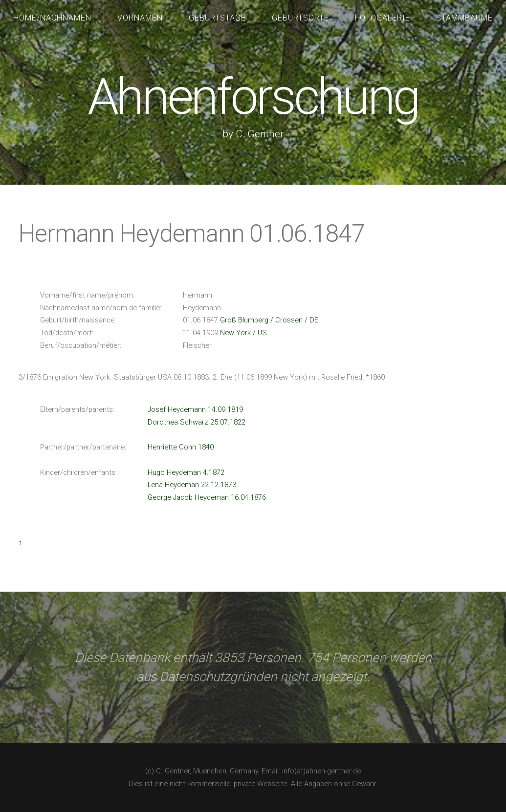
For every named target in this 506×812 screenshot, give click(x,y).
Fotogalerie (383, 18)
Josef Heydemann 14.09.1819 (195, 409)
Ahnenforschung (253, 97)
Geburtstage (217, 18)
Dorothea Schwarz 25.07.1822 (197, 422)
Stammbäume (464, 18)
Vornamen (140, 18)
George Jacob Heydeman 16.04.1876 (207, 497)
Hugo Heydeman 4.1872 (186, 472)
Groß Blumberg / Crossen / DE (269, 320)
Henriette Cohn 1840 (181, 447)
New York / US (243, 333)
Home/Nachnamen (52, 18)
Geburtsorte (300, 18)
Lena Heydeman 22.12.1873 (192, 485)
